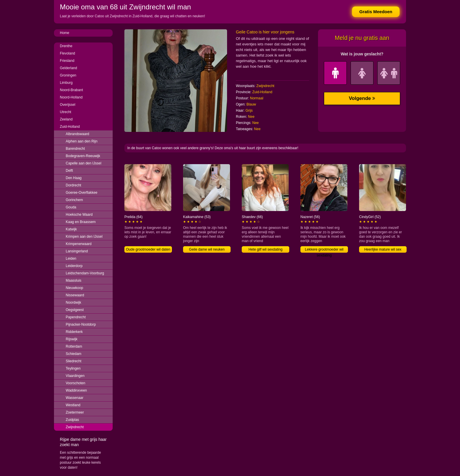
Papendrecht (76, 317)
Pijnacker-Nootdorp (81, 324)
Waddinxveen (76, 390)
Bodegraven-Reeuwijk (83, 156)
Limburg (66, 83)
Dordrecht (73, 185)
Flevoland (67, 53)
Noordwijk (73, 302)
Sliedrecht (73, 361)
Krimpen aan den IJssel (84, 237)
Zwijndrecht (75, 427)
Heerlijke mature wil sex (383, 249)
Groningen (68, 75)
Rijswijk (72, 339)
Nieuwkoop (74, 288)
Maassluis (73, 280)
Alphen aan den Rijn (82, 141)
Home (65, 33)
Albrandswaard (77, 134)
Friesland (67, 61)
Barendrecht (75, 149)
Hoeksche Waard (79, 215)
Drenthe (66, 46)
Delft (69, 171)
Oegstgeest (75, 310)
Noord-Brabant (71, 90)
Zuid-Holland (70, 127)
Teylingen (73, 368)
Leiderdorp (74, 266)
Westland (73, 405)
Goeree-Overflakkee (82, 193)
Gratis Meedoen (376, 12)
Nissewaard (75, 295)
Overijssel (68, 105)
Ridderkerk (74, 332)
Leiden (71, 259)
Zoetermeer (75, 412)
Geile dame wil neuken (207, 249)
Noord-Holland (71, 97)
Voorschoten (76, 383)
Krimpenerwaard (79, 244)
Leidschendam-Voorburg (85, 273)
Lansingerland (77, 251)
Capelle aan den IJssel (83, 163)
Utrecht (66, 112)
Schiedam (73, 354)
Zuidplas (72, 420)
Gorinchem (74, 200)
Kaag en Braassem (81, 222)
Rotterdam (74, 346)
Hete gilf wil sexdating (265, 249)
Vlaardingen (75, 376)
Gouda (71, 207)
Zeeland (66, 119)
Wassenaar (75, 398)
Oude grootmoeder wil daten (148, 249)
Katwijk (71, 229)
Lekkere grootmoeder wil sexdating (324, 250)
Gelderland (69, 68)
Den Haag (74, 178)
